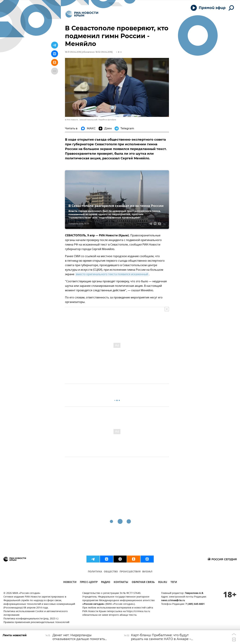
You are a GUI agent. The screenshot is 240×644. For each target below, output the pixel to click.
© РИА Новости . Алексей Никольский (81, 120)
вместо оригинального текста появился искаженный (112, 274)
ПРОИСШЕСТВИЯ (130, 572)
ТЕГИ (174, 583)
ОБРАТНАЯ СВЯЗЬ (143, 583)
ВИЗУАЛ (147, 572)
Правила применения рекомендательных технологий (36, 622)
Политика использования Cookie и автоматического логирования (36, 613)
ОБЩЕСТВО (111, 572)
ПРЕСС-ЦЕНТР (89, 583)
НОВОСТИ (70, 583)
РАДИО (106, 583)
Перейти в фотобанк (107, 120)
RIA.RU (163, 583)
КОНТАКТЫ (121, 583)
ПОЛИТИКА (95, 572)
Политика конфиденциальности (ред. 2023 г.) (31, 619)
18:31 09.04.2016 (73, 52)
